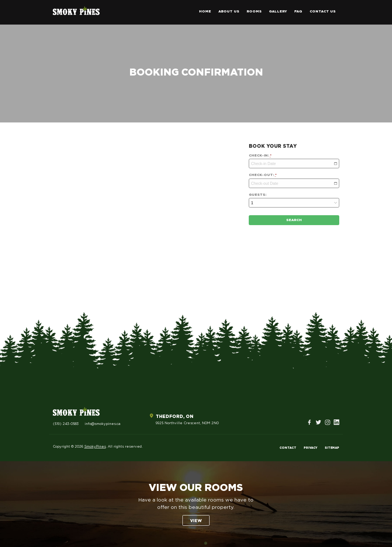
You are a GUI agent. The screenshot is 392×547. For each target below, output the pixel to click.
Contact (288, 448)
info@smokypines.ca (103, 424)
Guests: (258, 195)
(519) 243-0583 (66, 424)
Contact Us (323, 12)
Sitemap (332, 448)
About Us (229, 12)
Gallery (278, 12)
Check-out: (263, 175)
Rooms (254, 12)
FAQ (298, 12)
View (196, 521)
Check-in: (260, 156)
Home (205, 12)
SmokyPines (95, 447)
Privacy (310, 448)
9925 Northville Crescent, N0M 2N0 (187, 423)
